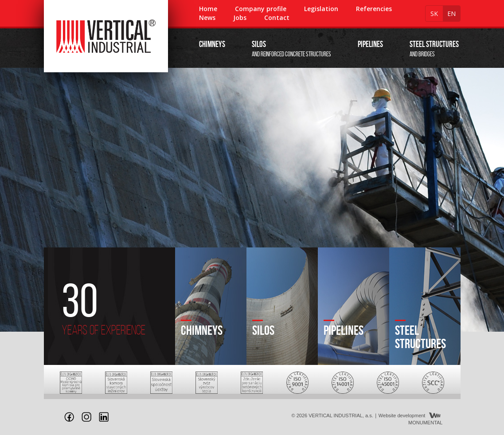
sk (434, 14)
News (207, 18)
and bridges (434, 48)
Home (208, 9)
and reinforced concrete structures (291, 48)
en (451, 14)
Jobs (240, 18)
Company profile (261, 9)
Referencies (374, 9)
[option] (252, 200)
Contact (277, 18)
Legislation (321, 9)
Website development (402, 415)
